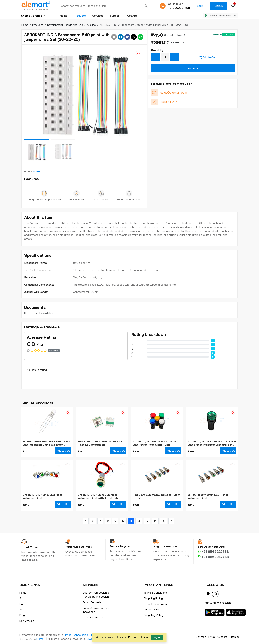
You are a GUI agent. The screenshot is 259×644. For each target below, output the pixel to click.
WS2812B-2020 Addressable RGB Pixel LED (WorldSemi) (100, 443)
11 (131, 521)
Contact (201, 637)
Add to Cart (208, 57)
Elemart (41, 639)
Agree (157, 637)
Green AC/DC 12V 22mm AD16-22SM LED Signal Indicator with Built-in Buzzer (212, 443)
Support (115, 16)
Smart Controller (92, 602)
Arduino (37, 171)
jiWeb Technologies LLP (79, 635)
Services (98, 16)
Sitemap (235, 637)
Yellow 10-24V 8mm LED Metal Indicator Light (208, 496)
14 (155, 521)
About (23, 609)
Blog (22, 615)
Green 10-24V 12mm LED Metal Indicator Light (43, 496)
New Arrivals (27, 621)
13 (147, 521)
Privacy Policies (138, 637)
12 (139, 521)
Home (64, 16)
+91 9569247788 (213, 557)
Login (200, 6)
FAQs (212, 637)
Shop (23, 598)
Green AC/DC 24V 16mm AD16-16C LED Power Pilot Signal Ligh (156, 443)
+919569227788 (179, 8)
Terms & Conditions (155, 593)
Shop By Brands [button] (32, 16)
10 (123, 521)
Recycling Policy (154, 615)
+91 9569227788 (213, 551)
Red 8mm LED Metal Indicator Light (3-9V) (157, 496)
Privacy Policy (152, 609)
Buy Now (193, 68)
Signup (219, 6)
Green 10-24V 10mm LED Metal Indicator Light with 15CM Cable (99, 496)
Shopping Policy (153, 598)
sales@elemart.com (174, 93)
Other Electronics (93, 617)
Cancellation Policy (155, 604)
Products (80, 16)
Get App (132, 16)
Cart (22, 604)
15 (163, 521)
